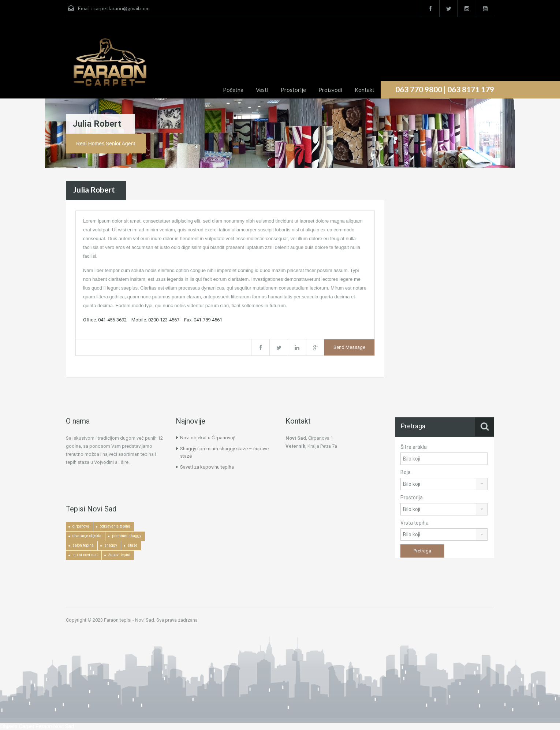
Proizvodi (330, 90)
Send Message (349, 347)
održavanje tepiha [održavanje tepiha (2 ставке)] (115, 526)
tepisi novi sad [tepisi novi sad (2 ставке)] (85, 555)
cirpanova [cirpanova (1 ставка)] (81, 526)
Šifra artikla (414, 447)
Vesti (262, 90)
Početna (233, 90)
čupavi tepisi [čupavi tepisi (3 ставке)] (119, 555)
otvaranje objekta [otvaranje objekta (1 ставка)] (87, 536)
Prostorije (293, 90)
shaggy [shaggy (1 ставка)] (111, 545)
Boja (406, 472)
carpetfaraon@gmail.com (122, 8)
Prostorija (412, 498)
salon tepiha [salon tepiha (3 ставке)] (83, 545)
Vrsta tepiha (415, 523)
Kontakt (365, 90)
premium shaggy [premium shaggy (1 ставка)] (127, 536)
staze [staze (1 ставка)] (132, 545)
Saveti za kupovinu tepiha (207, 467)
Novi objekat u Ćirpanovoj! (208, 438)
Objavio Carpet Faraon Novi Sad (37, 726)
